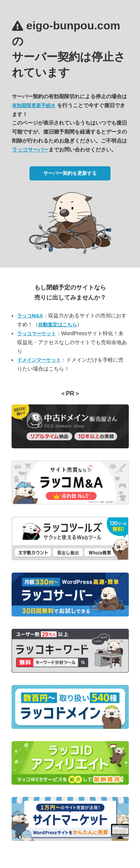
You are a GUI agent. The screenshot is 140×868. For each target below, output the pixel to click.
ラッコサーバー (30, 150)
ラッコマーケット (37, 334)
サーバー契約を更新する (70, 173)
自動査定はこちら (57, 325)
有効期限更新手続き (34, 105)
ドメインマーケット (39, 360)
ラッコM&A (30, 316)
